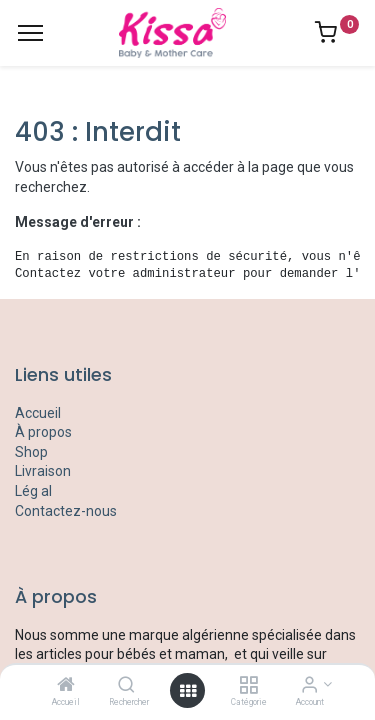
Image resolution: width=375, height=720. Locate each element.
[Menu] (30, 33)
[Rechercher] (126, 686)
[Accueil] (66, 686)
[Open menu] (188, 691)
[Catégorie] (248, 686)
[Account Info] (309, 686)
